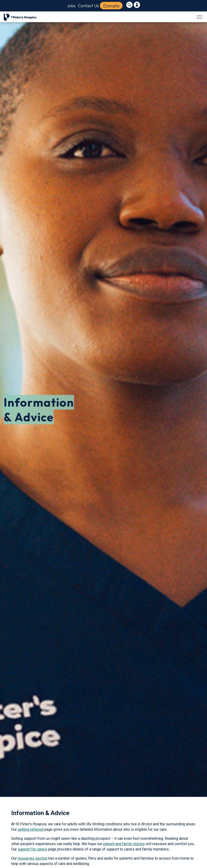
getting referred (31, 829)
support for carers (32, 849)
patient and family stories (124, 844)
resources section (33, 858)
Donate (111, 6)
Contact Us (88, 6)
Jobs (71, 6)
